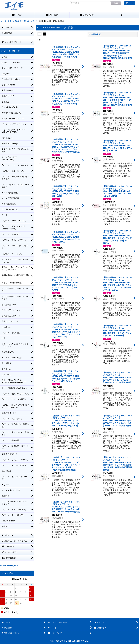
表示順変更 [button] (95, 34)
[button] (122, 15)
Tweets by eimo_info (9, 566)
